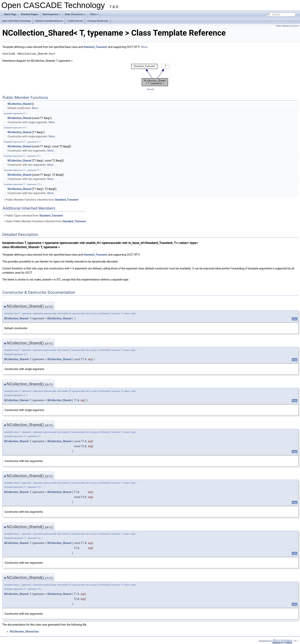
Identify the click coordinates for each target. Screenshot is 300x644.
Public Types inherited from (33, 216)
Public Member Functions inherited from (41, 200)
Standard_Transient (95, 47)
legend (150, 89)
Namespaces (51, 14)
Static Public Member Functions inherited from (45, 221)
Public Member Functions (287, 26)
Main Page (10, 14)
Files (94, 14)
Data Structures (75, 14)
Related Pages (30, 14)
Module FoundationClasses (49, 21)
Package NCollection (98, 21)
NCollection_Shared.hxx (24, 632)
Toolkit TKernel (75, 21)
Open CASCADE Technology (16, 21)
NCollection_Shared (19, 104)
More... (145, 47)
